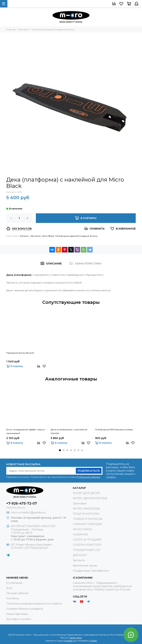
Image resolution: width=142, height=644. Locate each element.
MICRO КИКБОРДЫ (87, 509)
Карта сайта (76, 638)
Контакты (13, 598)
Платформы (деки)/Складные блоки (76, 236)
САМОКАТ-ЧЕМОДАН (88, 524)
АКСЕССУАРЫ (82, 529)
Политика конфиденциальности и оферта (34, 604)
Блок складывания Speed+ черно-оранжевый (26, 431)
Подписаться (89, 471)
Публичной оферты (88, 477)
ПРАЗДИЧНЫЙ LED (87, 550)
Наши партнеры (17, 614)
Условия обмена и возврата (25, 609)
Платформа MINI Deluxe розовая (114, 429)
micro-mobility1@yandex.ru (28, 513)
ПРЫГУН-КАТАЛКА (86, 514)
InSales (93, 641)
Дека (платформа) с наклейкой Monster (69, 431)
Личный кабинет (17, 593)
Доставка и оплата (19, 619)
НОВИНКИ (80, 534)
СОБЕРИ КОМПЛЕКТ (87, 545)
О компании (14, 583)
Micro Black (48, 236)
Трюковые (80, 503)
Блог (9, 588)
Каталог (25, 236)
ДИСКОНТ (80, 555)
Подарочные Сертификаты (91, 571)
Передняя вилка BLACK (20, 353)
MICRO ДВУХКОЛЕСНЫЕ (90, 498)
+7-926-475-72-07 (22, 503)
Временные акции (85, 566)
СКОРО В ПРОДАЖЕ (87, 540)
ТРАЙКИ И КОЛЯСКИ (88, 519)
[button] (60, 450)
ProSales (69, 641)
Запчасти (35, 236)
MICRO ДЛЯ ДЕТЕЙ (86, 493)
